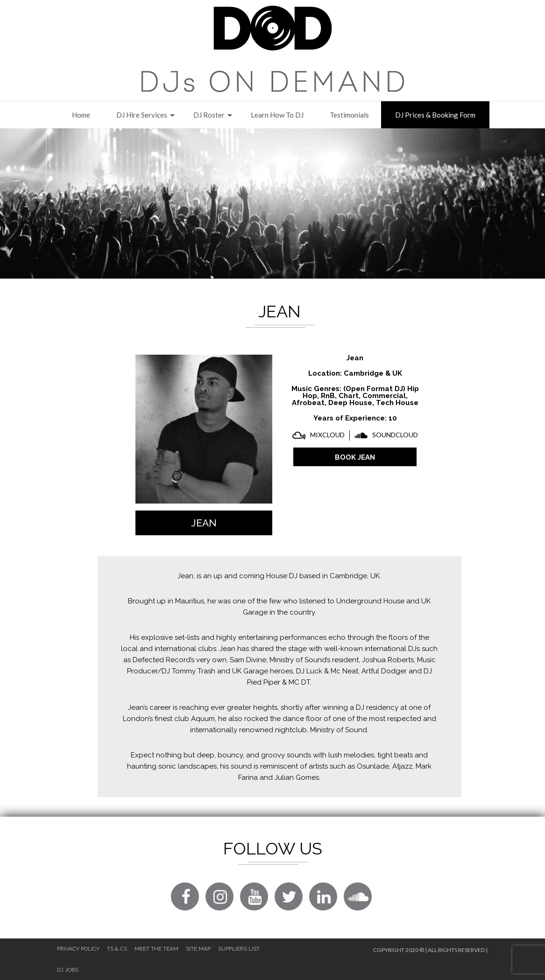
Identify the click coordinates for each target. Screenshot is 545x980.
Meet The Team (156, 949)
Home (81, 115)
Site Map (198, 949)
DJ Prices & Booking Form (435, 115)
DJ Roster (209, 115)
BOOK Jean (355, 457)
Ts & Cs (117, 949)
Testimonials (349, 115)
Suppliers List (239, 949)
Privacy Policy (78, 949)
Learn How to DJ (277, 115)
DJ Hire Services (142, 115)
